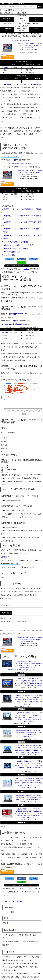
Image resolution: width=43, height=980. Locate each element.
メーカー (11, 4)
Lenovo (19, 4)
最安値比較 (21, 675)
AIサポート (8, 923)
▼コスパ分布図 (36, 84)
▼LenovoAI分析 (8, 255)
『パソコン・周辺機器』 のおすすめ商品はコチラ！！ (21, 163)
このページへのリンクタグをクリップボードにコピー (22, 266)
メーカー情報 (8, 912)
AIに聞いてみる (6, 613)
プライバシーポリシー (12, 902)
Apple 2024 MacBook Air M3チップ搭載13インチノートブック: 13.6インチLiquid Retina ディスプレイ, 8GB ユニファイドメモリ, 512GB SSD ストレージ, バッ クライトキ (29, 765)
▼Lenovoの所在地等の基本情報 (15, 242)
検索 (40, 7)
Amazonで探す (7, 57)
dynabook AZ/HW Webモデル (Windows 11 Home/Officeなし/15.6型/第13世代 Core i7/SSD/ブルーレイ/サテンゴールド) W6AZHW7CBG (29, 734)
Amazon (5, 67)
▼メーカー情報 (22, 84)
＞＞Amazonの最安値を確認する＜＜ (15, 324)
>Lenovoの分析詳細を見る (21, 40)
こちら (27, 269)
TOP (3, 4)
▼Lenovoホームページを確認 (15, 248)
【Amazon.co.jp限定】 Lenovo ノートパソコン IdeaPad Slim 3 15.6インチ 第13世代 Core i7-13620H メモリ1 (29, 46)
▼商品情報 (7, 84)
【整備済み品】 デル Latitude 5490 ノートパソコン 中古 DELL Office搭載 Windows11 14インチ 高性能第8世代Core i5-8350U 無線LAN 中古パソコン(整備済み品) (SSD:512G (28, 682)
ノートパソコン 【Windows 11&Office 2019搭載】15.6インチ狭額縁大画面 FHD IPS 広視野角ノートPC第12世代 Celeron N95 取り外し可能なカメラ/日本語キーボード (29, 782)
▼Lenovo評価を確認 (11, 252)
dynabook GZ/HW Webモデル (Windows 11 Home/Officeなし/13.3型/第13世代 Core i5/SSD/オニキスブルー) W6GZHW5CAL (29, 797)
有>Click (21, 31)
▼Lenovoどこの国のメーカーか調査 (18, 245)
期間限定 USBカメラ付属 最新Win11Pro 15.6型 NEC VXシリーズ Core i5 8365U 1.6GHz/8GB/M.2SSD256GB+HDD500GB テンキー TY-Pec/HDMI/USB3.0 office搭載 (28, 749)
